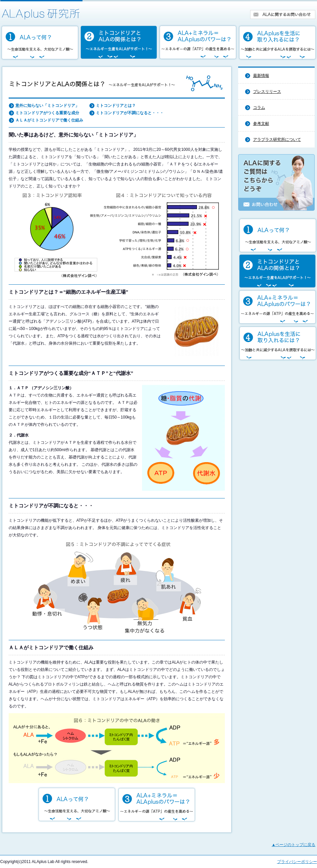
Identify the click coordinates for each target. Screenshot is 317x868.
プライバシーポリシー (297, 862)
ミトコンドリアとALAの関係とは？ (119, 43)
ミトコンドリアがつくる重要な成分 (47, 113)
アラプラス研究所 (41, 10)
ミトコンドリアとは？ (116, 106)
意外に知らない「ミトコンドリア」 (47, 106)
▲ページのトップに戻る (294, 845)
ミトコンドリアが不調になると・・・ (130, 113)
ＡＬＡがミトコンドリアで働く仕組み (49, 120)
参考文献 (261, 124)
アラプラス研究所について (277, 140)
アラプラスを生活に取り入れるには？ (277, 43)
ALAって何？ (40, 43)
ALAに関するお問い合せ (283, 14)
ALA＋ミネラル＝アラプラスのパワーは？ (198, 43)
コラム (259, 108)
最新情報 (261, 76)
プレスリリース (267, 92)
